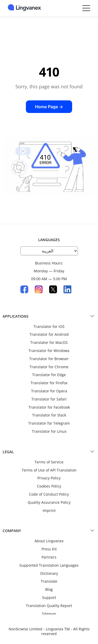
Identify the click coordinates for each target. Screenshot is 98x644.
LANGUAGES (49, 240)
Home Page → (49, 107)
